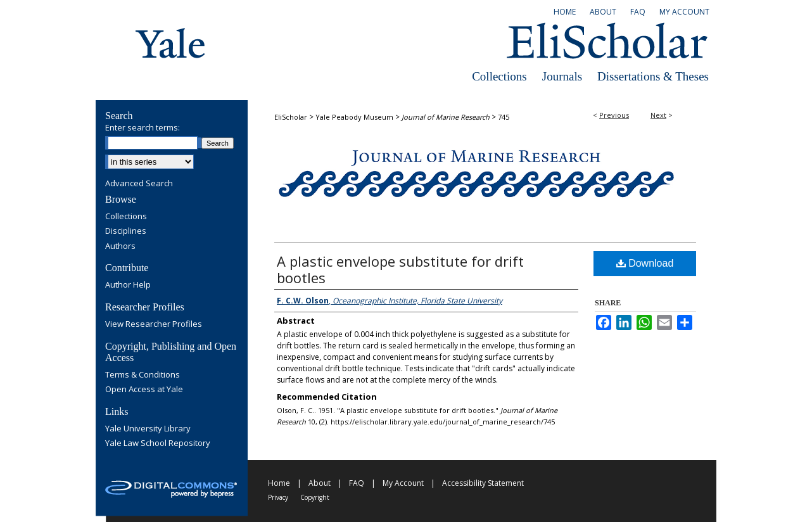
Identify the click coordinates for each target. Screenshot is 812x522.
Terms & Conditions (143, 375)
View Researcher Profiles (154, 324)
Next (658, 115)
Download (645, 263)
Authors (120, 246)
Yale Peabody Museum (354, 117)
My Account (403, 483)
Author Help (128, 285)
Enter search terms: (143, 127)
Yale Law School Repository (158, 443)
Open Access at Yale (144, 390)
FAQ (357, 483)
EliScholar (291, 117)
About (320, 483)
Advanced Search (139, 183)
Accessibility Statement (483, 483)
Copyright (315, 497)
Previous (614, 115)
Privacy (278, 497)
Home (279, 483)
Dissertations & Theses (653, 76)
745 (504, 117)
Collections (499, 76)
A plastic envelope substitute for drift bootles (400, 269)
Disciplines (126, 231)
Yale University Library (148, 429)
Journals (562, 76)
